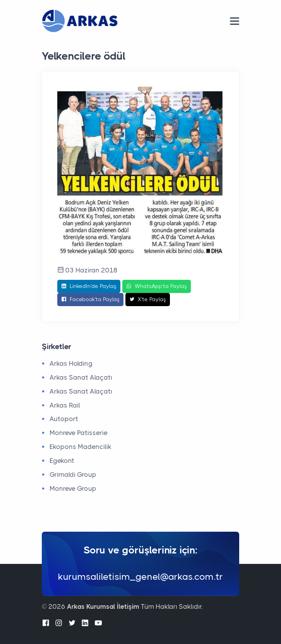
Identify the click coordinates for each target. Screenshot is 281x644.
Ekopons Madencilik (81, 447)
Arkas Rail (65, 405)
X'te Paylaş (148, 300)
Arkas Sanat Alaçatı (81, 377)
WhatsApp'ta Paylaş (157, 286)
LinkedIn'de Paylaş (89, 286)
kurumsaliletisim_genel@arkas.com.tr (140, 576)
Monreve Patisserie (79, 433)
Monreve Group (73, 488)
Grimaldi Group (73, 474)
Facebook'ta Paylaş (90, 300)
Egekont (62, 461)
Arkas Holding (71, 363)
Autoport (64, 419)
